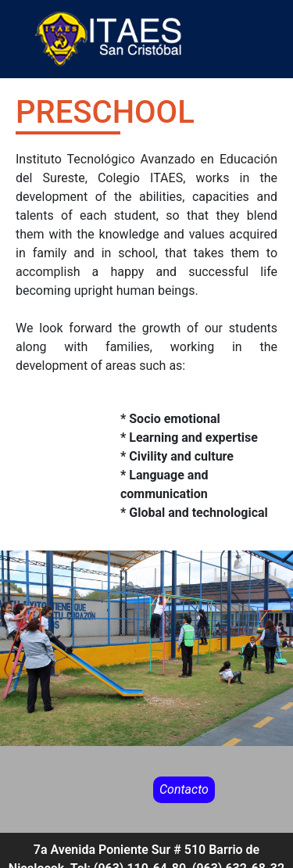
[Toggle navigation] (283, 39)
